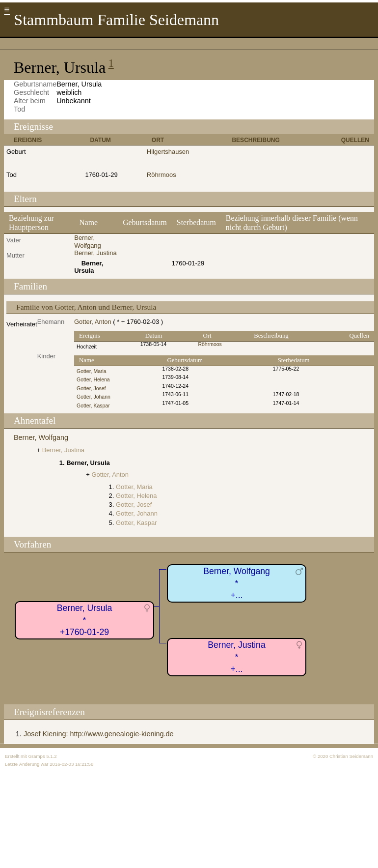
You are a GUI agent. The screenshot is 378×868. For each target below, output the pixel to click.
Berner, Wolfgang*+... (237, 583)
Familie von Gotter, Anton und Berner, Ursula (86, 307)
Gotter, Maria (92, 371)
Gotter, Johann (94, 397)
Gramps (36, 756)
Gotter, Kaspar (93, 406)
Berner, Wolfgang (88, 242)
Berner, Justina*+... (236, 657)
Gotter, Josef (91, 389)
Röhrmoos (162, 175)
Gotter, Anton (93, 322)
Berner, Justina (95, 253)
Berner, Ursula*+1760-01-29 (84, 620)
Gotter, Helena (93, 380)
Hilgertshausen (168, 152)
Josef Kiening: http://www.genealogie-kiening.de (99, 734)
